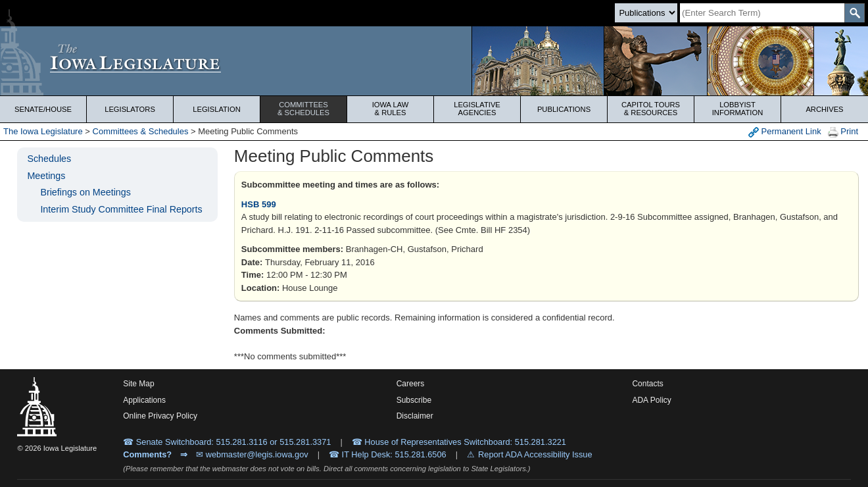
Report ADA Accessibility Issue (535, 454)
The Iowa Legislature (43, 131)
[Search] (762, 13)
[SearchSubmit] (855, 13)
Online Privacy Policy (160, 416)
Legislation (217, 109)
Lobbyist (737, 109)
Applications (144, 400)
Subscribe (414, 400)
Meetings (46, 176)
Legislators (130, 109)
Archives (824, 109)
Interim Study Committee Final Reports (121, 209)
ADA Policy (651, 400)
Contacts (647, 384)
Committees (303, 109)
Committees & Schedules (141, 131)
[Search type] (646, 13)
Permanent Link (785, 132)
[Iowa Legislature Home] (434, 61)
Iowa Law (390, 109)
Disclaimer (415, 416)
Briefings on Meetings (85, 192)
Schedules (49, 159)
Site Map (138, 384)
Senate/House (43, 109)
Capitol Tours (651, 109)
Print (843, 132)
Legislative (477, 109)
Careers (411, 384)
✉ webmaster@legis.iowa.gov (252, 454)
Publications (564, 109)
